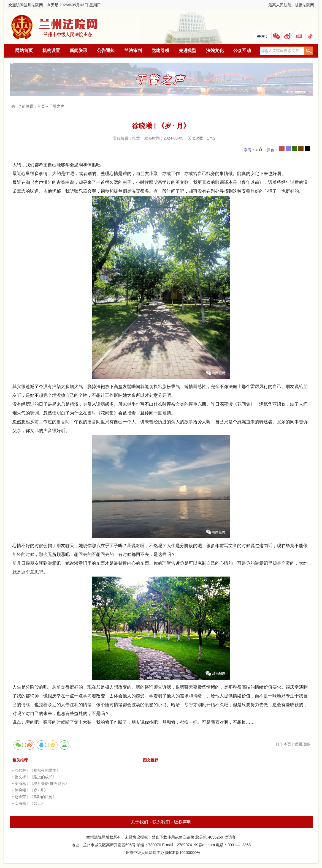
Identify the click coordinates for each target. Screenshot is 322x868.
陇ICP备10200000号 (183, 853)
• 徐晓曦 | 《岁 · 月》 (30, 790)
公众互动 (242, 51)
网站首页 (24, 51)
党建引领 (160, 51)
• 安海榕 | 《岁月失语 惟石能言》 (41, 784)
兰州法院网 (55, 27)
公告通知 (106, 51)
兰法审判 (133, 51)
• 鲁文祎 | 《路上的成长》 (34, 777)
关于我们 (139, 822)
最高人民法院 (280, 5)
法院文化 (215, 51)
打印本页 (283, 744)
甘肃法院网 (304, 5)
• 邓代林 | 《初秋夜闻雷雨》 (36, 770)
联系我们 (161, 822)
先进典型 (188, 51)
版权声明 (183, 822)
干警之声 (57, 106)
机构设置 (51, 51)
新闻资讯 (79, 51)
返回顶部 (302, 744)
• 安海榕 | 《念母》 (29, 803)
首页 (41, 106)
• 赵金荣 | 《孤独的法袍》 (34, 797)
